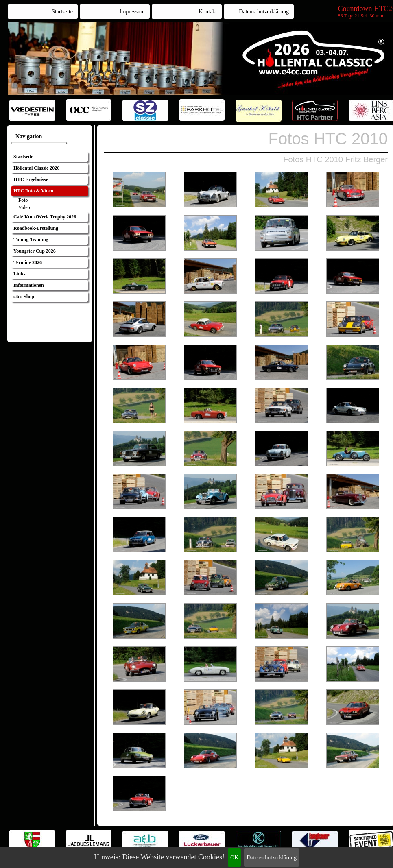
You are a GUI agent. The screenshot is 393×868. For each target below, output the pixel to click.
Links (19, 274)
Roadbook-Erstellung (36, 228)
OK (234, 858)
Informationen (29, 285)
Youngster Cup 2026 (35, 251)
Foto (23, 200)
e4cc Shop (24, 297)
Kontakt (208, 12)
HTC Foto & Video (33, 191)
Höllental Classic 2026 (36, 168)
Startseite (62, 12)
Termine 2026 (28, 262)
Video (24, 207)
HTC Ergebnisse (31, 179)
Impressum (132, 12)
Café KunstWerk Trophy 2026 (45, 217)
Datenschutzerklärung (272, 858)
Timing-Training (31, 240)
